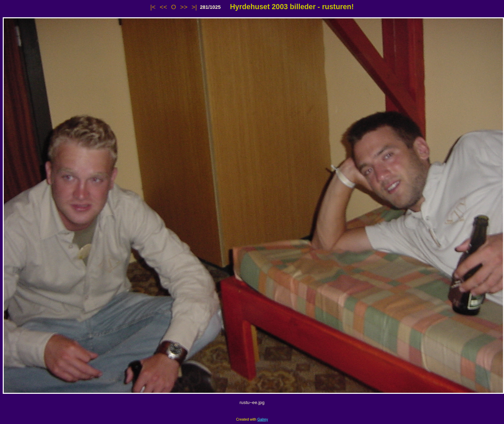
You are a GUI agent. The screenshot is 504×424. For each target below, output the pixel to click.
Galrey (263, 419)
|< (153, 7)
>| (194, 7)
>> (184, 7)
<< (163, 7)
